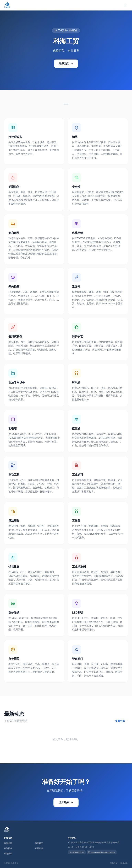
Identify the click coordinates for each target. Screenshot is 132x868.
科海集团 (8, 843)
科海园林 (8, 848)
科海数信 (8, 854)
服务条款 (124, 863)
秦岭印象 (39, 848)
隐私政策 (114, 863)
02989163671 (77, 852)
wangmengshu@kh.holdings (101, 852)
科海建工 (39, 843)
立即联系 (66, 802)
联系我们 (66, 64)
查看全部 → (122, 721)
